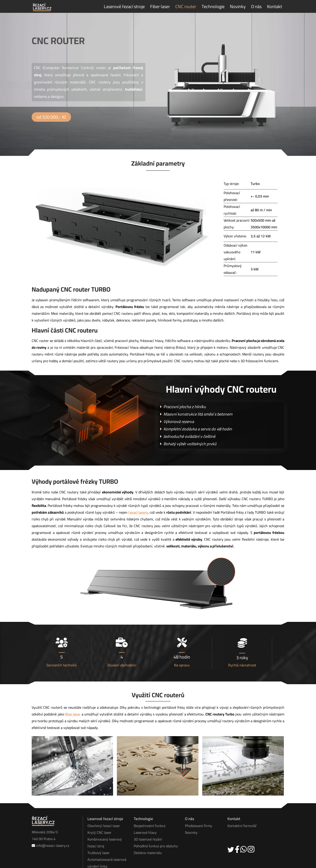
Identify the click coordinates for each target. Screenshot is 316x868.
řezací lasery (138, 495)
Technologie (213, 6)
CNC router (186, 6)
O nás (256, 6)
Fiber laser (160, 6)
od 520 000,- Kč (51, 117)
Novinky (238, 6)
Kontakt (275, 6)
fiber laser (73, 697)
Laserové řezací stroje (124, 6)
